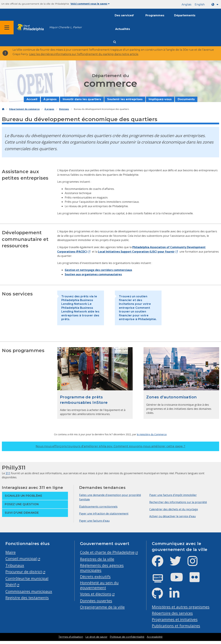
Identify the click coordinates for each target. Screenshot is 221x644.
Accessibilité (155, 637)
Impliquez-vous (160, 99)
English (200, 5)
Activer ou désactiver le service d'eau (173, 516)
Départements (185, 15)
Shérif (11, 585)
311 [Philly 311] (8, 473)
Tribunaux (15, 565)
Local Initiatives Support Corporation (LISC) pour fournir (136, 252)
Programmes (155, 15)
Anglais (186, 5)
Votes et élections (96, 594)
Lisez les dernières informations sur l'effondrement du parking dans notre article (84, 54)
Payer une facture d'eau (94, 521)
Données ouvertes (96, 601)
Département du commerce (24, 109)
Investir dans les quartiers (82, 99)
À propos (50, 99)
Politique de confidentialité (127, 637)
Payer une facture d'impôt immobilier (173, 495)
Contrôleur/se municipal (27, 578)
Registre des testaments (27, 598)
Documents (186, 99)
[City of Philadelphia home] (31, 27)
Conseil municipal (21, 559)
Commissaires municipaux (29, 591)
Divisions (64, 109)
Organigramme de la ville (102, 607)
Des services (124, 15)
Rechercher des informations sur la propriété (178, 502)
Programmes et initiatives (175, 619)
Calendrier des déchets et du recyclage (174, 509)
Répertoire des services (172, 613)
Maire (11, 552)
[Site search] (115, 42)
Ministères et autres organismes (181, 607)
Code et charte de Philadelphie (107, 552)
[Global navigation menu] (7, 28)
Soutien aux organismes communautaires (93, 274)
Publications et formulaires (176, 626)
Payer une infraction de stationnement (104, 514)
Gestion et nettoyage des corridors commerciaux (98, 270)
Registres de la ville (97, 559)
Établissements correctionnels (98, 507)
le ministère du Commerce (152, 434)
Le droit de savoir (96, 637)
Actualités (123, 29)
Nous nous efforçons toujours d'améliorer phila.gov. (110, 446)
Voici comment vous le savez (90, 4)
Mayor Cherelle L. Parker (65, 27)
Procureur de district (24, 572)
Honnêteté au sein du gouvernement (99, 585)
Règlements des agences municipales (102, 568)
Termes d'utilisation (71, 637)
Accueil (32, 99)
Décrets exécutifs (95, 577)
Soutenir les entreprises (125, 99)
